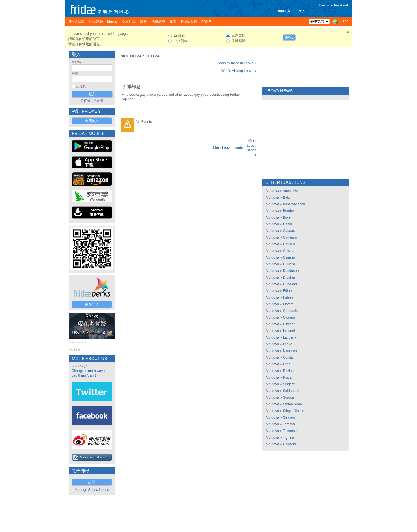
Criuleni (289, 264)
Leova (152, 56)
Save (289, 37)
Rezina (288, 371)
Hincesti (289, 324)
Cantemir (290, 237)
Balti (286, 197)
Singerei (289, 384)
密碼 (75, 73)
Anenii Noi (291, 191)
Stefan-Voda (292, 404)
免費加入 (92, 121)
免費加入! (285, 11)
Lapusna (290, 337)
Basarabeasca (294, 204)
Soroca (288, 397)
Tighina (288, 437)
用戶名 (76, 62)
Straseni (289, 417)
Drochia (289, 277)
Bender (289, 211)
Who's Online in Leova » (237, 63)
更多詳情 (92, 304)
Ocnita (288, 357)
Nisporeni (290, 351)
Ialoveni (289, 331)
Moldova (131, 56)
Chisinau (290, 251)
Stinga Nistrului (295, 411)
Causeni (289, 244)
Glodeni (289, 317)
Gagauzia (290, 311)
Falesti (288, 297)
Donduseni (291, 271)
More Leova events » (229, 148)
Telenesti (289, 431)
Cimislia (289, 257)
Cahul (287, 224)
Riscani (289, 377)
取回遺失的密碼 (92, 101)
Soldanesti (291, 391)
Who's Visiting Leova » (239, 71)
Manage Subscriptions (92, 490)
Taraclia (289, 424)
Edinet (288, 291)
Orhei (287, 364)
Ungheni (289, 444)
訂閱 (92, 482)
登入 (302, 11)
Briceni (288, 217)
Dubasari (290, 284)
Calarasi (289, 231)
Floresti (289, 304)
